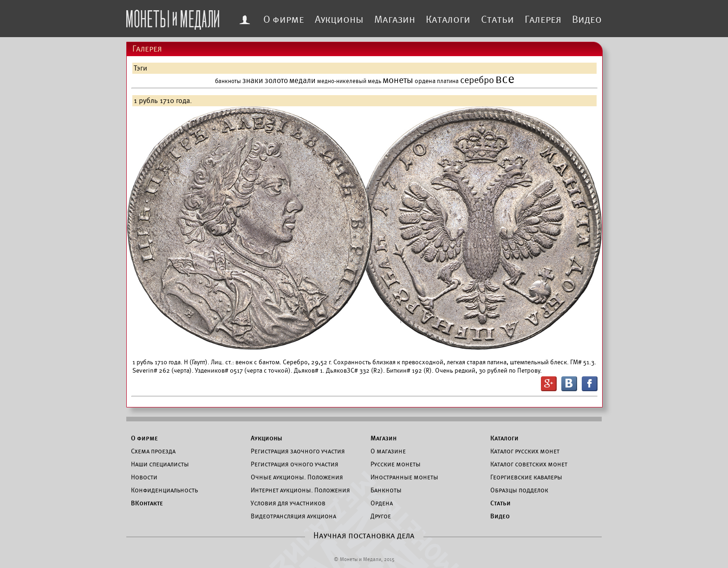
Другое (381, 516)
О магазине (388, 451)
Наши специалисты (160, 464)
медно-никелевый (342, 81)
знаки (253, 81)
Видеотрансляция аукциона (293, 516)
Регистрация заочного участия (298, 451)
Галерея (543, 19)
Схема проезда (153, 451)
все (505, 79)
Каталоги (448, 19)
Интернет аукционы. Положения (300, 490)
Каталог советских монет (529, 464)
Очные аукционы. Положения (297, 477)
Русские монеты (396, 464)
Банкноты (386, 490)
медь (374, 81)
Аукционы (339, 19)
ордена (425, 81)
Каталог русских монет (525, 451)
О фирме (284, 19)
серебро (477, 80)
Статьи (497, 19)
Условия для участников (288, 503)
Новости (144, 477)
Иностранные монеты (404, 477)
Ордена (382, 503)
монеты (398, 80)
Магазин (395, 19)
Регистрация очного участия (295, 464)
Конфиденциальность (164, 490)
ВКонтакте (147, 503)
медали (302, 81)
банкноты (228, 81)
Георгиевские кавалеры (526, 477)
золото (276, 81)
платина (448, 81)
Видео (587, 19)
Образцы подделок (519, 490)
